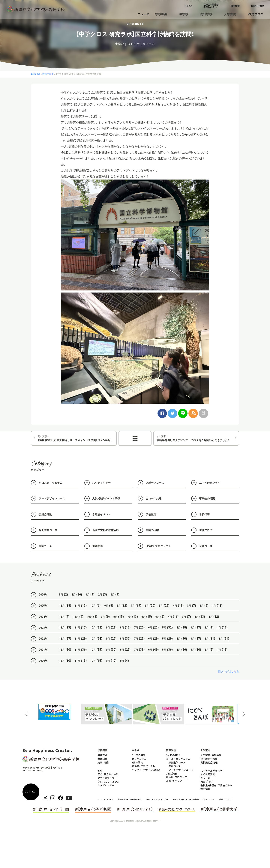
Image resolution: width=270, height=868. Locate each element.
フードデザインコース (181, 770)
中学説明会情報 (209, 759)
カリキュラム (139, 759)
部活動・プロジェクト (143, 766)
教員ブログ (256, 14)
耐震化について (226, 799)
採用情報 (235, 6)
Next (244, 714)
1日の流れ (137, 762)
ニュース (143, 14)
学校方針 (102, 755)
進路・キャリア (174, 781)
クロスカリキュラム (108, 782)
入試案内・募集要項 (211, 755)
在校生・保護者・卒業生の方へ (211, 6)
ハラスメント (209, 799)
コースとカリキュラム (178, 759)
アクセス (188, 6)
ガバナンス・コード (105, 799)
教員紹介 (102, 759)
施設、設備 (103, 762)
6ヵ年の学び (139, 755)
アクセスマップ (106, 778)
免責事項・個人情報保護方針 (130, 799)
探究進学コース (177, 762)
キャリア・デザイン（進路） (146, 770)
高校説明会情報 (209, 762)
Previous (26, 714)
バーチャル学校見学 (211, 771)
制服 (100, 771)
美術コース (175, 766)
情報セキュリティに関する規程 (186, 799)
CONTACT (31, 792)
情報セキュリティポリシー (157, 799)
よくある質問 (208, 774)
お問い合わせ (257, 6)
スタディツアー (106, 785)
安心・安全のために (108, 774)
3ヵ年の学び (173, 755)
